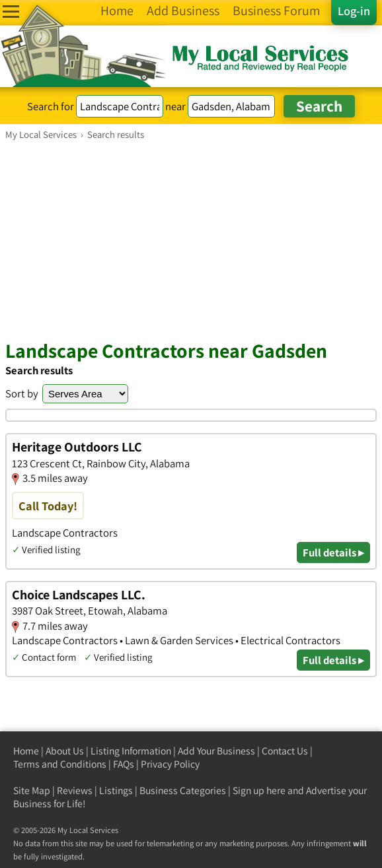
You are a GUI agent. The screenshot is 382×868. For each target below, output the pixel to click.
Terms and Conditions (60, 764)
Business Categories (183, 790)
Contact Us (285, 751)
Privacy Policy (170, 764)
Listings (116, 790)
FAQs (124, 764)
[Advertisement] (191, 240)
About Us (65, 751)
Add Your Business (216, 751)
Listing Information (131, 751)
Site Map (32, 790)
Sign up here (259, 790)
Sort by (22, 393)
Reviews (75, 790)
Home (26, 751)
